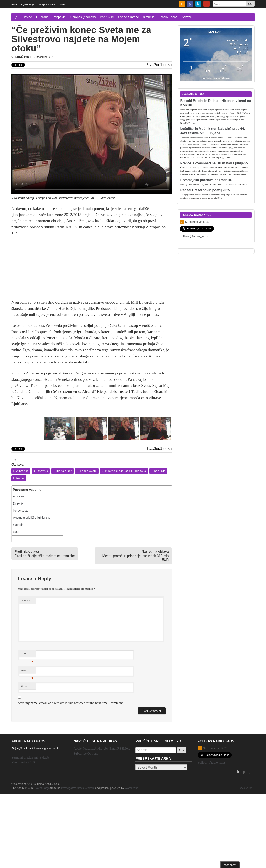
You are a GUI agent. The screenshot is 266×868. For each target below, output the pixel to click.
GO (250, 4)
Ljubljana (42, 17)
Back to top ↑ (247, 788)
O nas (62, 4)
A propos (21, 471)
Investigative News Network (78, 788)
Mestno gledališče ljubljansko (124, 471)
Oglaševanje (28, 4)
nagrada (158, 471)
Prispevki (59, 17)
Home (14, 4)
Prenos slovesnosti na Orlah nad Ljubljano (214, 163)
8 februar (149, 17)
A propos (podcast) (83, 17)
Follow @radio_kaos (194, 236)
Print (167, 65)
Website (25, 686)
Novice (27, 17)
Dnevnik (41, 471)
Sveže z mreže (129, 17)
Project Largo (42, 788)
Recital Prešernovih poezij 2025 (205, 190)
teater (18, 478)
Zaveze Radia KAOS (23, 762)
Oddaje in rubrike (47, 4)
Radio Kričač (168, 17)
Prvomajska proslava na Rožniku (206, 180)
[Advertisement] (92, 270)
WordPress (131, 788)
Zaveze (187, 17)
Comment (26, 600)
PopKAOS (107, 17)
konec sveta (87, 471)
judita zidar (62, 471)
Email (27, 671)
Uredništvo (20, 57)
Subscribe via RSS (195, 222)
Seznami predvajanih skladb (30, 757)
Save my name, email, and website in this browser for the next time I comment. (71, 703)
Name (27, 654)
